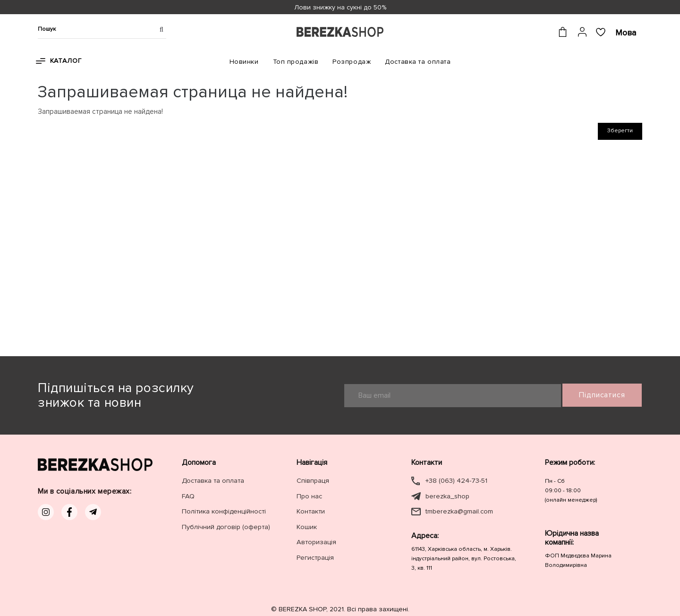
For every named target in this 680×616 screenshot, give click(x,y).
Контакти (310, 511)
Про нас (309, 496)
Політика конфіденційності (223, 511)
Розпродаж (352, 62)
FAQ (188, 496)
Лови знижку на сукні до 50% (340, 7)
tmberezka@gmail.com (459, 511)
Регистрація (315, 556)
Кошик (307, 526)
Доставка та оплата (418, 62)
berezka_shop (447, 496)
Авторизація (316, 541)
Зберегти (620, 131)
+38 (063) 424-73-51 (456, 481)
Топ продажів (296, 62)
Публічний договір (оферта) (226, 526)
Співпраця (313, 481)
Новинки (244, 62)
